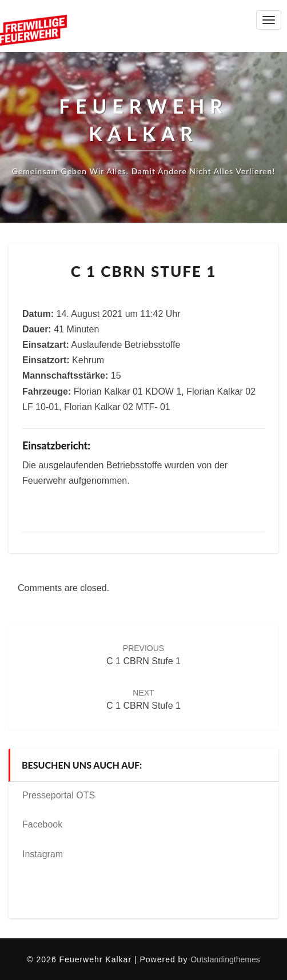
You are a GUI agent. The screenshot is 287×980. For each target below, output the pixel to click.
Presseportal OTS (59, 795)
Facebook (42, 824)
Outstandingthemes (225, 959)
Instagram (43, 854)
